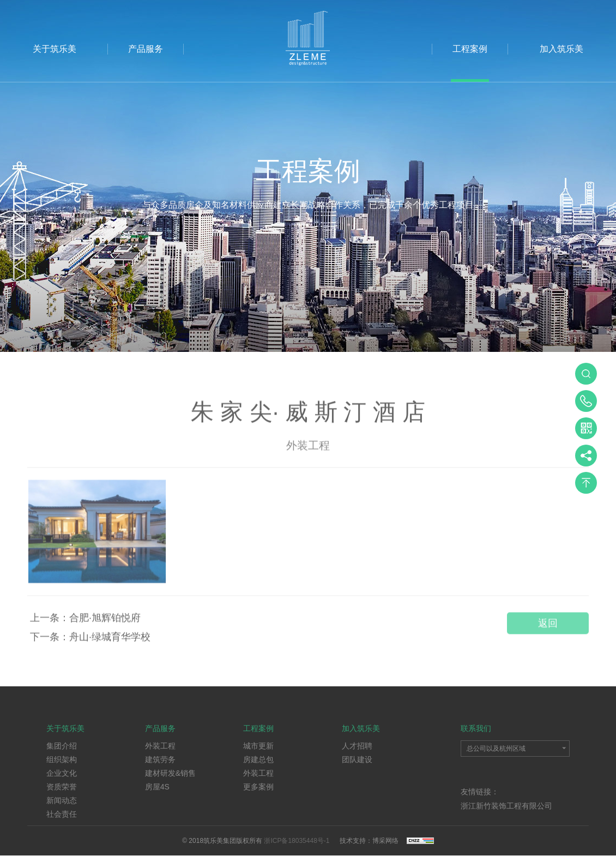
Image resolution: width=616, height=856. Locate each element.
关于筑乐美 (55, 49)
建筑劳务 (160, 759)
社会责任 (62, 814)
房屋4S (157, 787)
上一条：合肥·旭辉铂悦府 (85, 623)
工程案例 (470, 49)
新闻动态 (62, 800)
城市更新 (258, 746)
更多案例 (258, 787)
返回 (548, 628)
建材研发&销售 (170, 773)
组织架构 (62, 759)
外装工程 (160, 746)
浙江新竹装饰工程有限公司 (506, 806)
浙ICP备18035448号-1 (297, 841)
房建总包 (258, 759)
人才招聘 (357, 746)
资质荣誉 (62, 787)
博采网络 (385, 841)
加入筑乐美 (561, 49)
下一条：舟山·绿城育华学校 (90, 642)
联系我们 (476, 728)
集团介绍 (62, 746)
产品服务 (146, 49)
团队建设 (357, 759)
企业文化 (62, 773)
